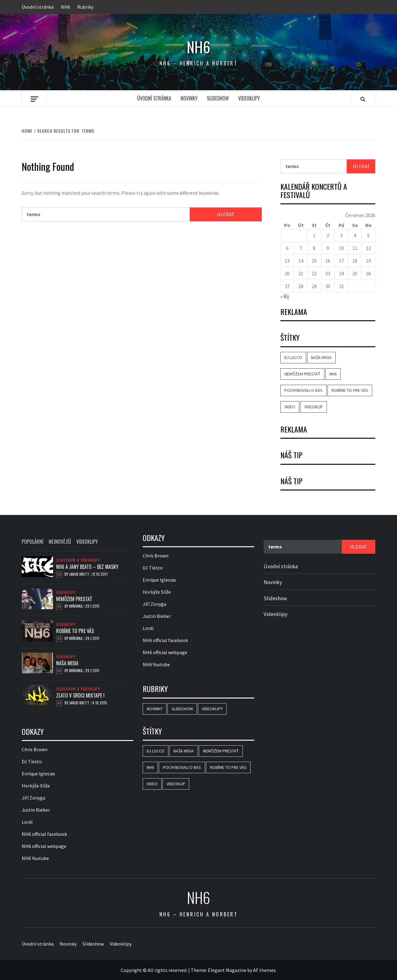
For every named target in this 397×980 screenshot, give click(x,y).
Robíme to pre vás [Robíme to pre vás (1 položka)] (350, 390)
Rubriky (85, 7)
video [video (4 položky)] (290, 407)
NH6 (65, 7)
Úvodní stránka (38, 7)
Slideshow (218, 98)
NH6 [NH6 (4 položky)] (333, 374)
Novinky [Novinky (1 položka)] (155, 709)
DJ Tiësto (32, 761)
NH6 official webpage (44, 846)
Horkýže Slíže (36, 786)
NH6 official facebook (44, 834)
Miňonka (76, 606)
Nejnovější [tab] (60, 542)
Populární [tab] (33, 542)
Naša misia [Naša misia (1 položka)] (321, 357)
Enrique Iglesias (38, 774)
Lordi (27, 822)
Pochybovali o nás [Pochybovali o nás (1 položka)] (303, 390)
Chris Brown (35, 749)
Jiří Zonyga (33, 798)
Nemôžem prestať (74, 599)
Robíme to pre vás (75, 631)
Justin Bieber (36, 810)
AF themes (264, 970)
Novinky (189, 98)
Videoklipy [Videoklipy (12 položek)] (212, 709)
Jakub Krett (80, 574)
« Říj (285, 296)
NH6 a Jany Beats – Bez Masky (87, 567)
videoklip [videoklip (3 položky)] (314, 407)
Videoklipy (249, 98)
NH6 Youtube (35, 858)
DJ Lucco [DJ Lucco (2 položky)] (293, 357)
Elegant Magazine (227, 970)
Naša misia (67, 663)
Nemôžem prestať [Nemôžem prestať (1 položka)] (302, 374)
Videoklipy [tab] (87, 542)
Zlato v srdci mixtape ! (80, 695)
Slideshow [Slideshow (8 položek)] (182, 709)
